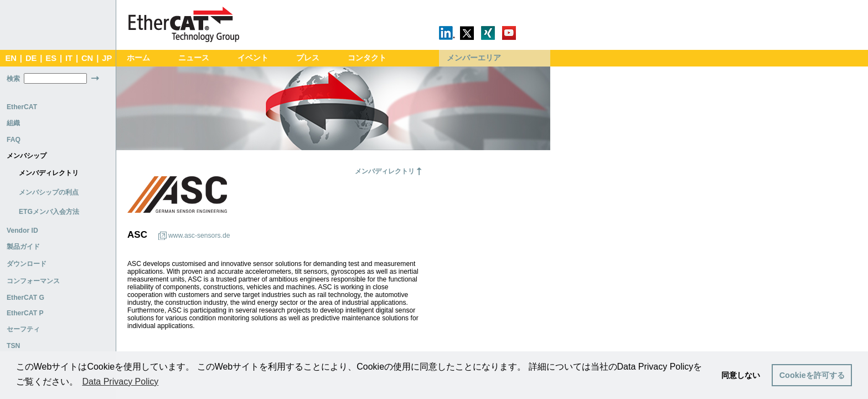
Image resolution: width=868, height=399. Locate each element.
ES (51, 58)
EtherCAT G (25, 298)
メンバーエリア (474, 58)
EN (11, 58)
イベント (253, 58)
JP (107, 58)
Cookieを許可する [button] (812, 375)
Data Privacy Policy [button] (120, 382)
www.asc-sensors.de (199, 236)
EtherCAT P (25, 313)
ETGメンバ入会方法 (49, 212)
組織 (13, 123)
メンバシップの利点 (49, 192)
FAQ (14, 140)
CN (87, 58)
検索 (13, 79)
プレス (308, 58)
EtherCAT (22, 107)
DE (31, 58)
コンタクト (367, 58)
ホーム (138, 58)
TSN (13, 346)
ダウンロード (27, 264)
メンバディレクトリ (49, 173)
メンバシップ (27, 156)
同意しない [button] (741, 375)
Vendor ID (22, 231)
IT (69, 58)
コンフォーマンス (33, 281)
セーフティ (23, 329)
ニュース (194, 58)
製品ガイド (23, 247)
